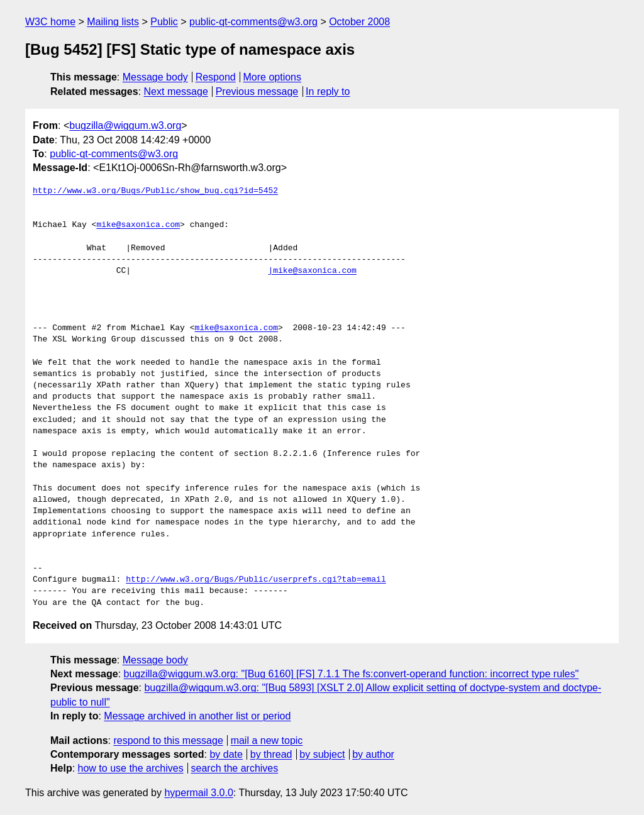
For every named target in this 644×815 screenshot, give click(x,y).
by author (373, 754)
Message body (155, 77)
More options (273, 77)
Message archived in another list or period (197, 716)
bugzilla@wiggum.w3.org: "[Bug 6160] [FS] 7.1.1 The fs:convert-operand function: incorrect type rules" (352, 674)
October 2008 (359, 22)
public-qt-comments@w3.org (253, 22)
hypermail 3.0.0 (198, 793)
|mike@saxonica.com (312, 271)
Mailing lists (113, 22)
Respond (216, 77)
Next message (176, 91)
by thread (271, 754)
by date (226, 754)
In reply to (328, 91)
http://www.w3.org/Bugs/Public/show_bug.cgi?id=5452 (155, 191)
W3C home (50, 22)
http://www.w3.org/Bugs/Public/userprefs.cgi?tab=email (256, 580)
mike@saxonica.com (138, 225)
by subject (322, 754)
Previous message (257, 91)
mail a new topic (267, 740)
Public (164, 22)
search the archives (235, 768)
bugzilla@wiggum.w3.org (125, 125)
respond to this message (168, 740)
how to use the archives (131, 768)
